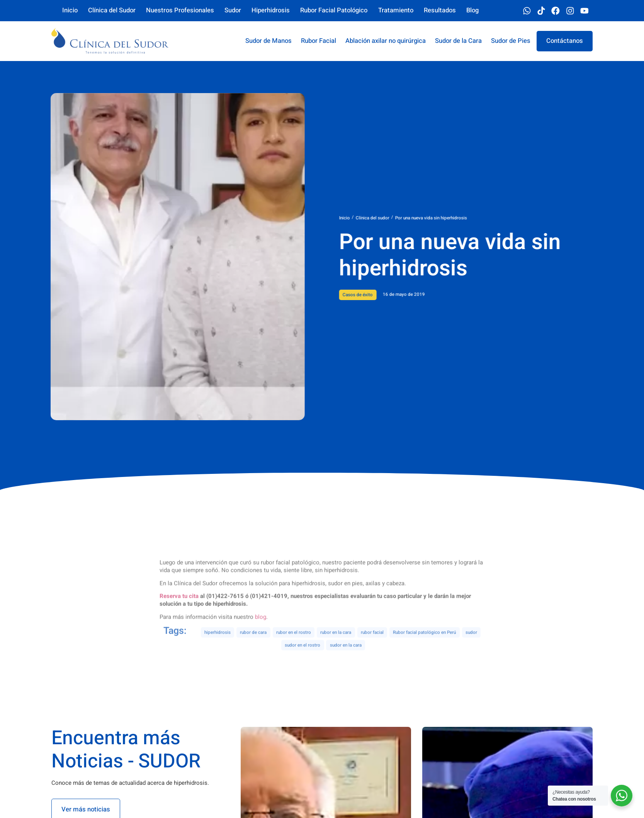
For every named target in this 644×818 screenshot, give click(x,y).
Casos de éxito (385, 295)
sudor (471, 648)
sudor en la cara (346, 661)
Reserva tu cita (179, 635)
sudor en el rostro (302, 661)
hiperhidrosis (217, 648)
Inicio (371, 218)
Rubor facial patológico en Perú (424, 648)
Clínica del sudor (399, 218)
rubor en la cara (336, 648)
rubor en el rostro (294, 648)
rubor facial (372, 648)
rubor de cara (253, 648)
